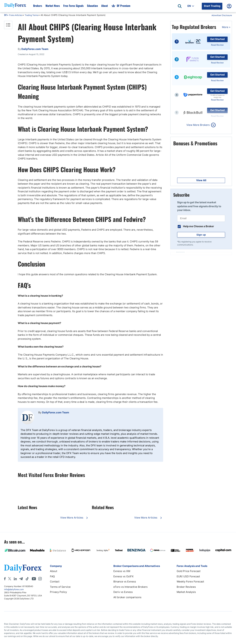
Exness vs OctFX (123, 576)
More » (226, 27)
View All (201, 180)
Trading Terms (31, 15)
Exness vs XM (122, 571)
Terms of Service (60, 587)
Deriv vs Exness (123, 592)
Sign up (201, 235)
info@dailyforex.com (14, 589)
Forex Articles (16, 15)
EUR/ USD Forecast (188, 576)
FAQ (52, 576)
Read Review (217, 45)
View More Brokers (198, 125)
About (54, 571)
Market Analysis (186, 592)
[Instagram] (40, 579)
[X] (10, 579)
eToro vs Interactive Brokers (130, 587)
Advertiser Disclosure (222, 15)
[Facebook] (5, 579)
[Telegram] (21, 579)
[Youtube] (34, 579)
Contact (55, 582)
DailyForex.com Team (56, 412)
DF (5, 15)
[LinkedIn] (15, 579)
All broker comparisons (127, 597)
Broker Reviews (186, 587)
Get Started (217, 39)
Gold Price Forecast (189, 571)
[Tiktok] (27, 579)
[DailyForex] (23, 568)
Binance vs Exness (125, 582)
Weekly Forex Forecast (190, 582)
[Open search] (180, 6)
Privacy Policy (58, 592)
